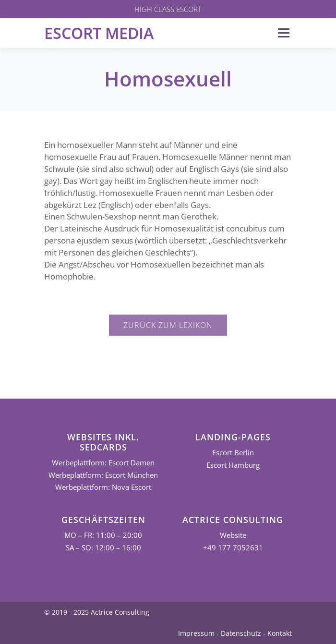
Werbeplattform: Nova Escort (103, 487)
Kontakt (280, 633)
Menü (283, 33)
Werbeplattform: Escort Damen (103, 463)
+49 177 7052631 (233, 548)
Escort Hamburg (233, 465)
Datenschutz (241, 633)
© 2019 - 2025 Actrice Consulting (97, 612)
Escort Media (99, 33)
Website (233, 535)
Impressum (196, 633)
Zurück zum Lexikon (168, 325)
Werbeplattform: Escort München (103, 475)
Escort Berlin (233, 453)
